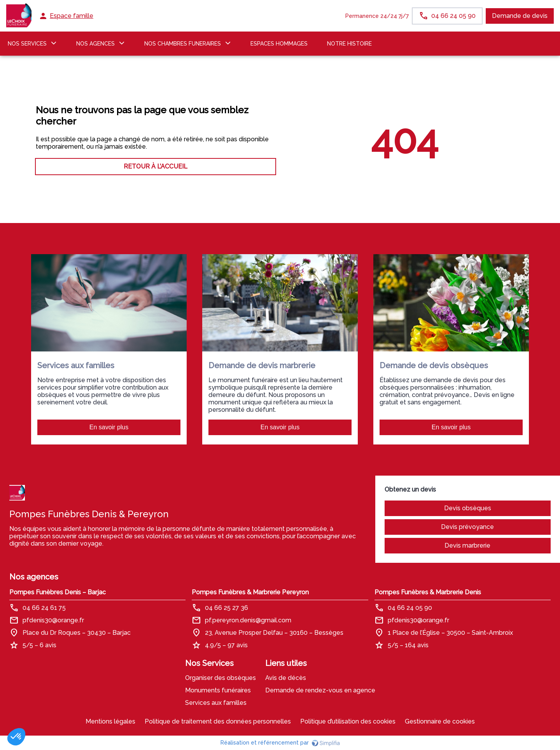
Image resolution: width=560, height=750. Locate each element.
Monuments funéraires (218, 690)
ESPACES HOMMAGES (279, 44)
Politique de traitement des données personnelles (218, 721)
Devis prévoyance (467, 527)
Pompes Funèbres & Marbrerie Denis (428, 592)
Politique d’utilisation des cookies (348, 721)
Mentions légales (110, 721)
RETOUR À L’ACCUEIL (156, 166)
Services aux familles (216, 703)
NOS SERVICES (27, 44)
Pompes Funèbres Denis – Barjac (58, 592)
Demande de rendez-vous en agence (320, 690)
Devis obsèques (468, 508)
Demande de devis (520, 16)
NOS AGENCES (95, 44)
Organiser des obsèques (220, 678)
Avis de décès (286, 678)
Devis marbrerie (467, 545)
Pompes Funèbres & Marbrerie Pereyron (250, 592)
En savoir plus (109, 427)
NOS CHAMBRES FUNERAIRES (183, 44)
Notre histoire (349, 44)
